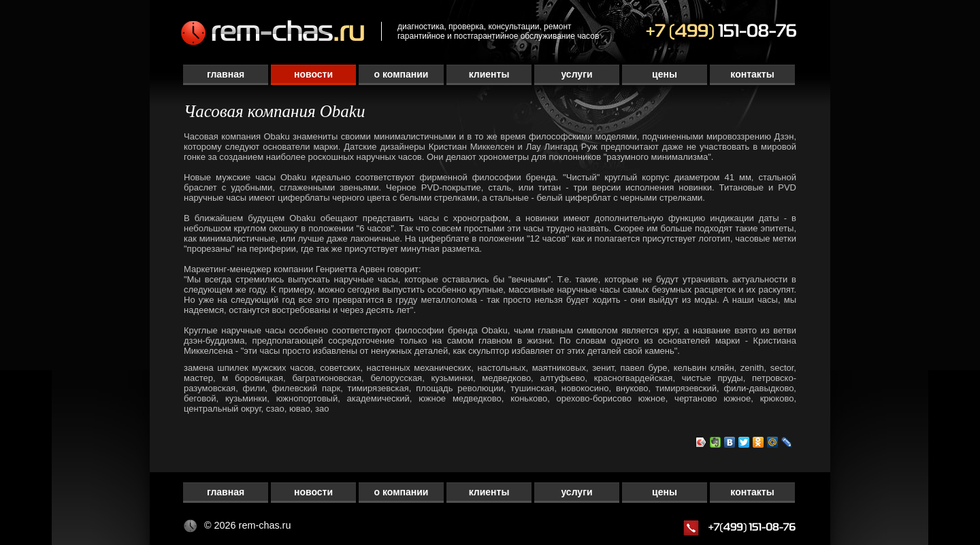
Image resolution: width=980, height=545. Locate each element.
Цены (665, 74)
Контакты (752, 74)
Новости (313, 74)
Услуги (576, 74)
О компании (402, 74)
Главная (226, 74)
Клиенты (489, 74)
